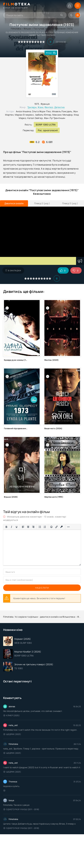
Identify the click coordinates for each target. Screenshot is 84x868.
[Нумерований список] (45, 527)
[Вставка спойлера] (12, 532)
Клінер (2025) (11, 715)
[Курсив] (11, 527)
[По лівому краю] (23, 527)
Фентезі (49, 107)
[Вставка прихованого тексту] (17, 532)
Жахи (40, 107)
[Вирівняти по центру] (28, 527)
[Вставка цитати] (6, 532)
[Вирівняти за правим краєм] (33, 527)
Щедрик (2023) (12, 734)
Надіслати (42, 588)
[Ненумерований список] (40, 527)
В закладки (13, 271)
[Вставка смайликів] (51, 527)
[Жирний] (6, 527)
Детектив (59, 107)
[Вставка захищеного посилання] (62, 527)
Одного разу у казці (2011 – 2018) (21, 809)
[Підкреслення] (17, 527)
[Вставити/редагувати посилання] (56, 527)
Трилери (32, 107)
